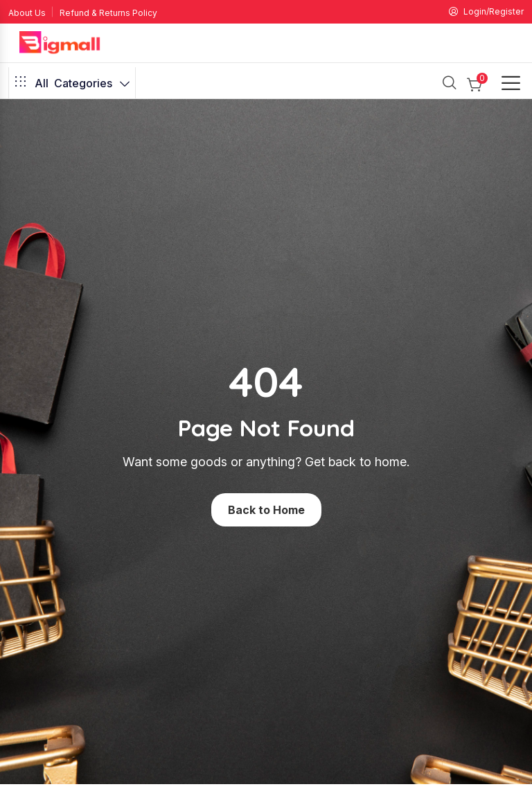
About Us (27, 13)
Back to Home (266, 510)
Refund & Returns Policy (108, 13)
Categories (72, 83)
